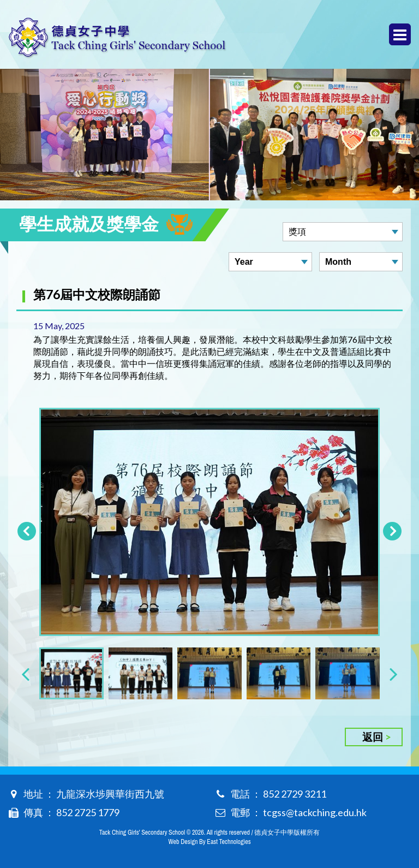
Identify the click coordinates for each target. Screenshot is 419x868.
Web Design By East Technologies (209, 842)
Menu (400, 35)
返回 (373, 737)
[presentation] (25, 674)
